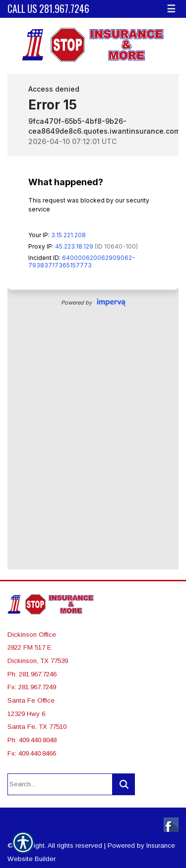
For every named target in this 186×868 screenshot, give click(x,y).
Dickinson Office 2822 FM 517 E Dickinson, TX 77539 (38, 648)
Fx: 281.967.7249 (32, 687)
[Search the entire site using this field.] (60, 784)
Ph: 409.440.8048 (32, 740)
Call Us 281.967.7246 (48, 9)
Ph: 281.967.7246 (32, 674)
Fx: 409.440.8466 (32, 753)
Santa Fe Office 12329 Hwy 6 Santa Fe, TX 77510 (37, 714)
